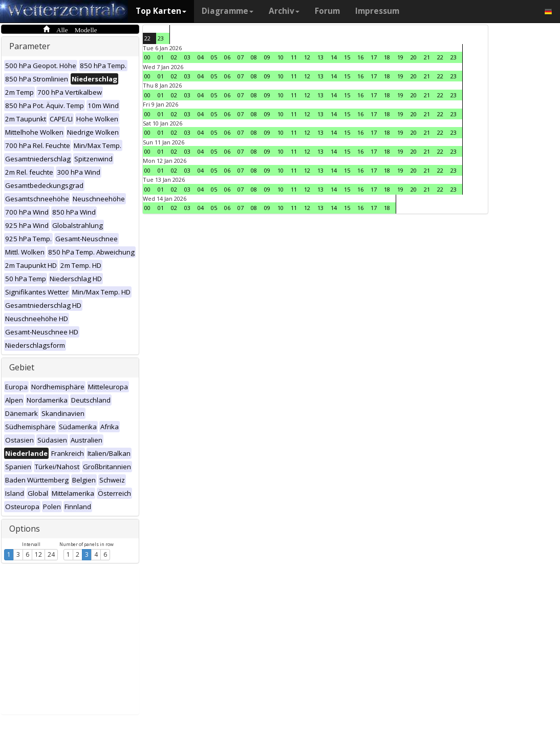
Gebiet (22, 367)
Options (25, 529)
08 (254, 57)
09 (267, 57)
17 (374, 57)
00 (147, 57)
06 (227, 57)
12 (38, 554)
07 (241, 57)
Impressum (377, 11)
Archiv (284, 11)
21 (427, 57)
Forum (327, 11)
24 (51, 554)
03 (187, 57)
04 (201, 57)
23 (161, 38)
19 (400, 57)
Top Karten (161, 11)
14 (334, 57)
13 (320, 57)
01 (161, 57)
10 (281, 57)
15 (347, 57)
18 (387, 57)
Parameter (30, 46)
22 (147, 38)
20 (414, 57)
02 (174, 57)
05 (214, 57)
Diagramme (228, 11)
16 (360, 57)
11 (294, 57)
